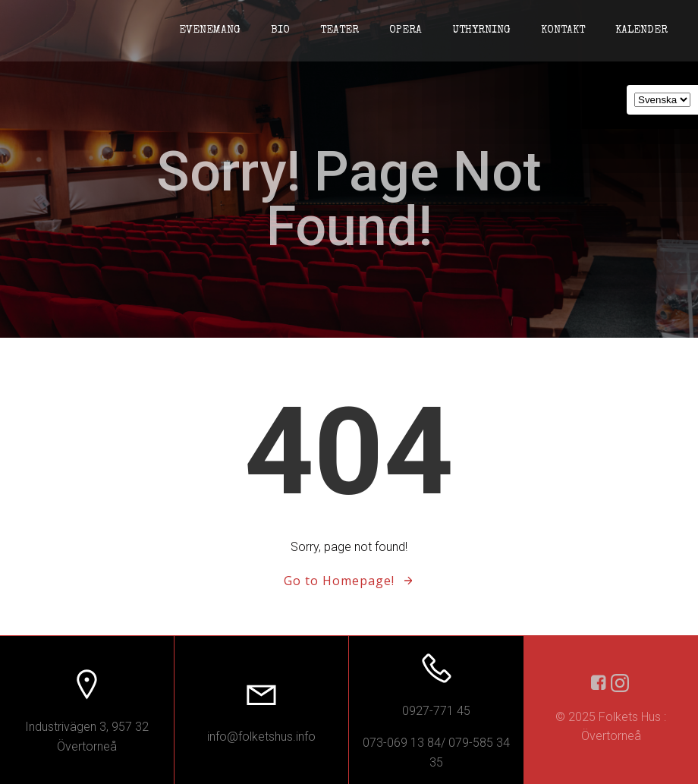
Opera (406, 30)
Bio (280, 30)
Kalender (641, 30)
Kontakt (563, 30)
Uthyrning (481, 30)
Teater (340, 30)
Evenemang (210, 30)
